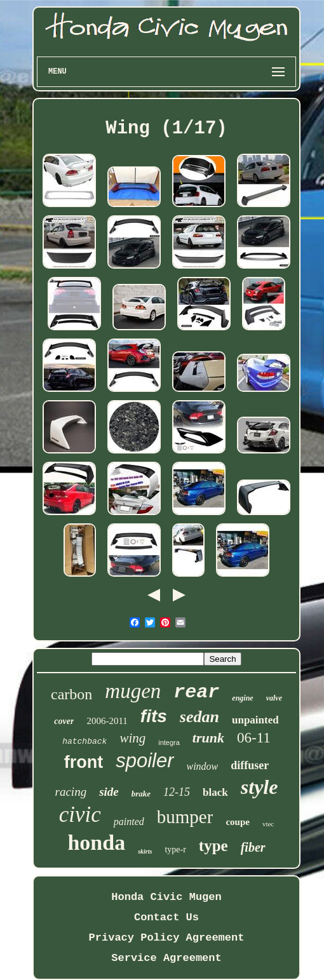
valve (274, 698)
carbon (71, 694)
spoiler (145, 761)
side (109, 792)
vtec (268, 824)
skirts (145, 851)
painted (129, 822)
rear (196, 692)
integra (169, 742)
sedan (199, 717)
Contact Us (166, 917)
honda (96, 842)
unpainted (255, 720)
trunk (208, 738)
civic (80, 815)
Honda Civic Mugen (166, 897)
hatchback (84, 742)
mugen (133, 691)
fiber (253, 847)
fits (154, 716)
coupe (238, 822)
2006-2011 (107, 721)
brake (141, 794)
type (213, 846)
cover (64, 721)
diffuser (250, 765)
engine (242, 698)
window (203, 766)
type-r (175, 849)
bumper (185, 817)
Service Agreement (166, 958)
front (84, 762)
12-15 (177, 792)
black (215, 792)
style (260, 787)
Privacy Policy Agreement (167, 938)
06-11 (254, 738)
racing (71, 792)
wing (132, 738)
